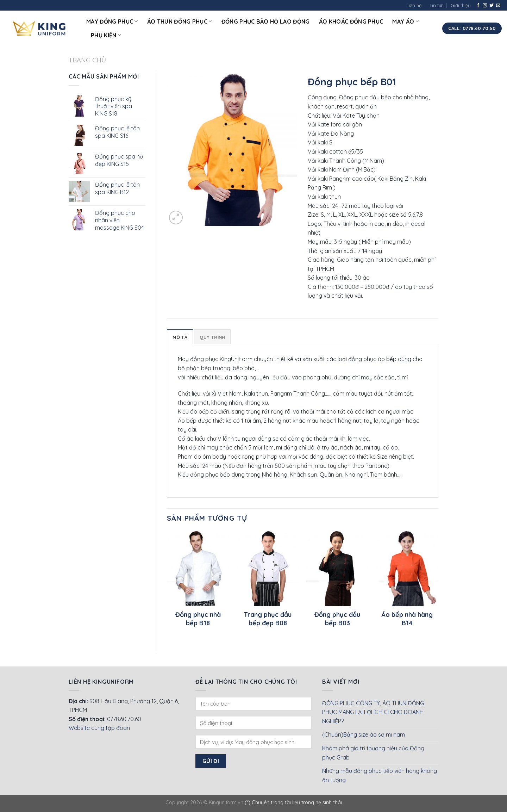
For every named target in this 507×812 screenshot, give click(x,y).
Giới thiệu (461, 5)
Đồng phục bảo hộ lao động (266, 21)
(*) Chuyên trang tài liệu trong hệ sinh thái (293, 802)
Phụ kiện (106, 35)
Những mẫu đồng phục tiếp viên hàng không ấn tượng (380, 775)
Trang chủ (87, 60)
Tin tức (436, 5)
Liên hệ (414, 5)
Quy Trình (212, 337)
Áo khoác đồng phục (351, 21)
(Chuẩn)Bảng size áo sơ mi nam (364, 734)
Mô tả (180, 337)
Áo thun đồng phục (180, 21)
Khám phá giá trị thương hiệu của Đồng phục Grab (373, 753)
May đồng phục (112, 21)
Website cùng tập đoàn (99, 728)
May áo (405, 21)
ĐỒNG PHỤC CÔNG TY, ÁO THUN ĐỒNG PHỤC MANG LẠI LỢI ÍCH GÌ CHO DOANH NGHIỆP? (373, 712)
